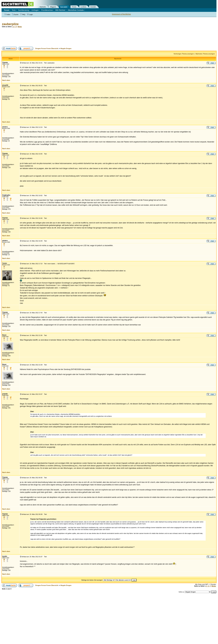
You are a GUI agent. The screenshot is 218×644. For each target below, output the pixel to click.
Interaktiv (64, 7)
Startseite (43, 7)
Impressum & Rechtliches (121, 14)
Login (30, 14)
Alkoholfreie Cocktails (76, 10)
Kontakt (93, 7)
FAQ (23, 14)
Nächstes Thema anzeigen (205, 54)
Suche (15, 14)
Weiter (20, 27)
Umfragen (35, 10)
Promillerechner (47, 10)
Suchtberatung (23, 10)
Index (7, 14)
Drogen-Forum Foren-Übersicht (47, 48)
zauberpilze (10, 24)
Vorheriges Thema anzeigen (184, 54)
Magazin (53, 7)
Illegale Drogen (66, 48)
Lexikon (83, 7)
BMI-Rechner (60, 10)
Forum (74, 7)
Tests (14, 10)
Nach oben (6, 80)
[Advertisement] (52, 37)
